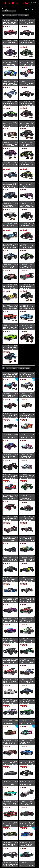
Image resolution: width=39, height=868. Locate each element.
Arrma (9, 15)
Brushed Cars (23, 15)
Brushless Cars (24, 368)
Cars (15, 15)
